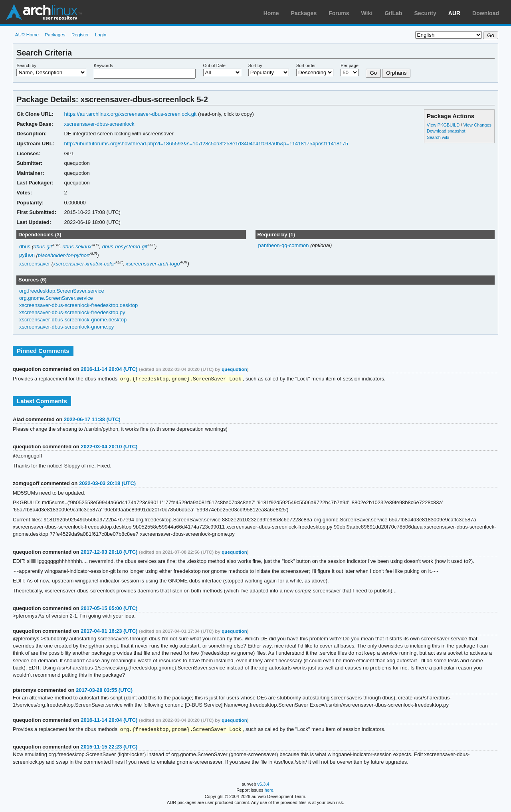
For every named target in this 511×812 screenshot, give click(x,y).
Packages (304, 13)
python (27, 255)
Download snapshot (446, 131)
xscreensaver (35, 264)
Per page (350, 65)
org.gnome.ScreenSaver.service (56, 298)
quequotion (234, 369)
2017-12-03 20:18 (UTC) (109, 552)
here (269, 791)
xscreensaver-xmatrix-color (84, 264)
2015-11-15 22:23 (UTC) (109, 748)
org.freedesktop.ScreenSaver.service (62, 291)
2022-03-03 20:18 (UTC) (107, 484)
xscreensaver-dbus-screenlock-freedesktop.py (72, 312)
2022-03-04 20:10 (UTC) (109, 447)
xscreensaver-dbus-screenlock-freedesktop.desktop (78, 305)
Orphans (396, 73)
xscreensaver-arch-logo (153, 264)
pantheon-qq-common (284, 245)
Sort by (255, 65)
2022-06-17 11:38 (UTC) (92, 420)
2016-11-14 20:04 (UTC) (109, 369)
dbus (25, 247)
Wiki (367, 13)
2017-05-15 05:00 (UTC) (109, 609)
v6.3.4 (263, 785)
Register (80, 35)
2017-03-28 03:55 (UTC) (104, 690)
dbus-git (43, 247)
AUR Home (27, 35)
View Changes (477, 125)
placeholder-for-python (64, 255)
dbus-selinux (77, 247)
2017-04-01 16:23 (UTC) (109, 631)
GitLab (393, 13)
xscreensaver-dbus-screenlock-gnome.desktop (73, 320)
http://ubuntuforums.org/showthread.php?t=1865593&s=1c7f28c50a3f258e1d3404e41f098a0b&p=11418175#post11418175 (206, 144)
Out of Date (214, 65)
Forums (339, 13)
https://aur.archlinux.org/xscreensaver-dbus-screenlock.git (130, 114)
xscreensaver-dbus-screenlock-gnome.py (66, 327)
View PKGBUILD (444, 125)
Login (101, 35)
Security (425, 13)
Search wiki (438, 137)
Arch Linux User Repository (44, 12)
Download (486, 13)
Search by (26, 65)
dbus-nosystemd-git (125, 247)
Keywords (103, 65)
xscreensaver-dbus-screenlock (99, 124)
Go (373, 73)
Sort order (306, 65)
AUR (454, 13)
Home (271, 13)
